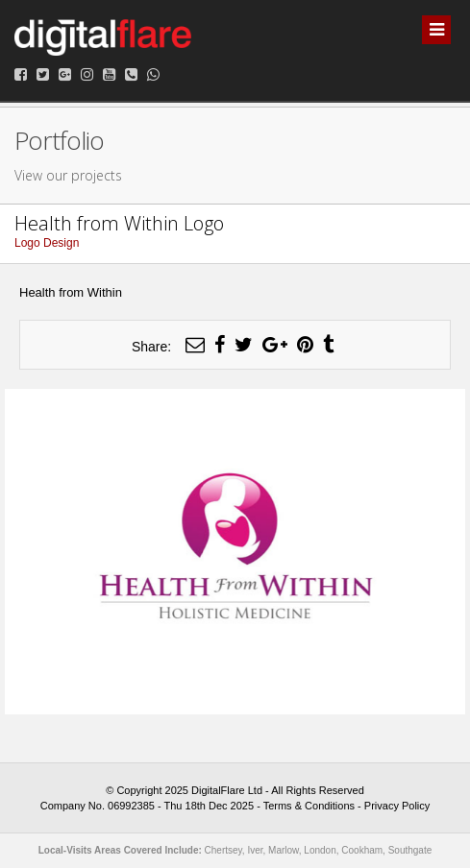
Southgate (410, 850)
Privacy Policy (397, 806)
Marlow (284, 850)
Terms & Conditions (309, 806)
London (320, 850)
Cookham (362, 850)
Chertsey (223, 850)
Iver (255, 850)
